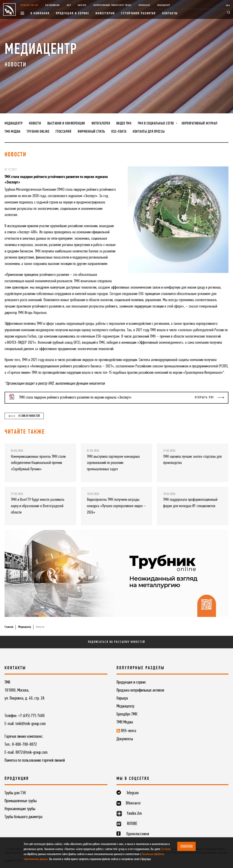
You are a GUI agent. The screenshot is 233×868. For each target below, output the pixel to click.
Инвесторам (105, 14)
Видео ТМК (124, 124)
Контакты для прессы (149, 132)
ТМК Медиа (13, 132)
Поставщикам (52, 5)
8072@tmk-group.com (32, 753)
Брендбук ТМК (127, 714)
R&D (69, 5)
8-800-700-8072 (24, 745)
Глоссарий (63, 132)
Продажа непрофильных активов (140, 690)
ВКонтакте (133, 803)
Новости (35, 124)
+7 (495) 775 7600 (31, 716)
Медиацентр (164, 5)
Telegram (133, 793)
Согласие (166, 849)
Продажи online (29, 5)
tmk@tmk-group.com (31, 724)
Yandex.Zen (134, 814)
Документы (125, 739)
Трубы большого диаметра (23, 817)
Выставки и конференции (66, 124)
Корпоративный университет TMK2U (113, 5)
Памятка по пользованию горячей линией (35, 761)
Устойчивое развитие (138, 14)
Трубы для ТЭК (15, 793)
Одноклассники (138, 834)
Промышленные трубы (21, 801)
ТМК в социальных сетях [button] (156, 124)
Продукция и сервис (73, 14)
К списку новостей (24, 416)
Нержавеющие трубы (20, 809)
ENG (228, 6)
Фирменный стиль (91, 132)
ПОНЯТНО (187, 847)
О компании (40, 14)
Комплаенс (144, 5)
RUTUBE (132, 824)
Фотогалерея (101, 124)
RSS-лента (119, 132)
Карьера (82, 5)
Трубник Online (38, 132)
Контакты (170, 14)
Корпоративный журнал (200, 124)
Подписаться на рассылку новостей (116, 642)
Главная (9, 627)
